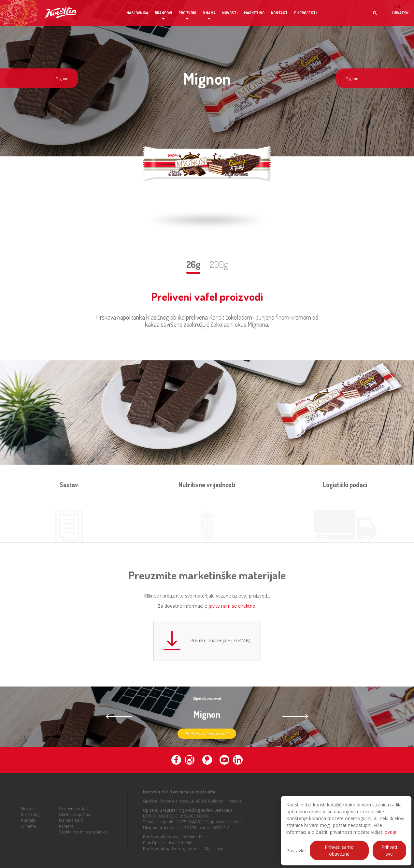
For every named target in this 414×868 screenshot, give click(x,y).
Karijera (66, 829)
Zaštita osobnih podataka (83, 835)
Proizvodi (187, 13)
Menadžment (71, 823)
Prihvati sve (389, 850)
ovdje (391, 832)
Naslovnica (137, 13)
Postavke (296, 851)
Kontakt (279, 13)
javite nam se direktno (232, 606)
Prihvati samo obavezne (339, 850)
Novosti (230, 13)
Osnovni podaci (74, 811)
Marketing (254, 13)
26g (193, 264)
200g (219, 264)
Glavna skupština (75, 817)
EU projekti (305, 13)
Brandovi (163, 13)
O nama (209, 13)
